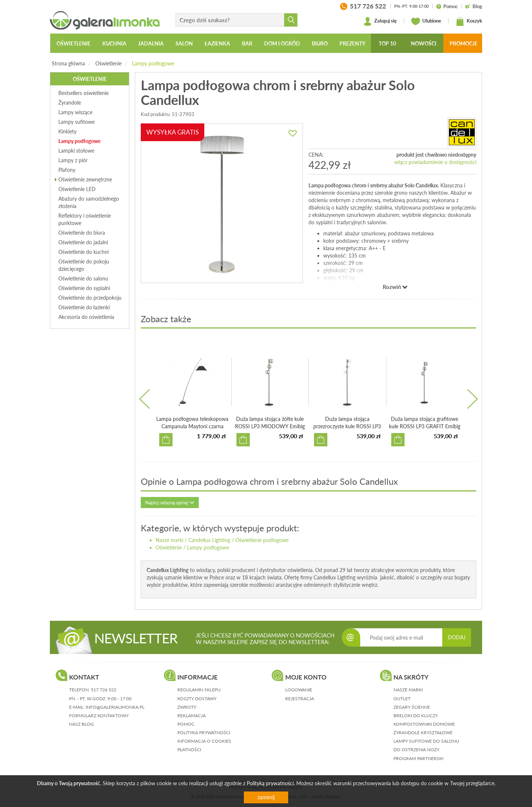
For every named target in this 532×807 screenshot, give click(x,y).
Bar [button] (247, 43)
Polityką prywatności (270, 783)
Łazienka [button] (217, 43)
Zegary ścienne (412, 707)
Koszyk (469, 21)
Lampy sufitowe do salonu (426, 741)
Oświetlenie (108, 63)
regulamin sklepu (199, 690)
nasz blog (81, 724)
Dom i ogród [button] (282, 43)
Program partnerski (418, 758)
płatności (189, 750)
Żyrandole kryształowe (423, 733)
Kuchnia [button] (114, 43)
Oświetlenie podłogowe (262, 540)
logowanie (299, 690)
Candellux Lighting (209, 540)
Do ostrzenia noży (416, 750)
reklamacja (192, 716)
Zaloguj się (380, 21)
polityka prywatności (204, 733)
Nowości (424, 43)
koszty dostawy (197, 699)
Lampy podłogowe (153, 63)
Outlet (402, 699)
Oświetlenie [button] (74, 43)
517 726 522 (104, 690)
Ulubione (426, 21)
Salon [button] (184, 43)
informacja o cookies (204, 741)
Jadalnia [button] (151, 43)
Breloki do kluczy (416, 716)
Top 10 (387, 43)
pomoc (186, 724)
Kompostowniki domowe (424, 724)
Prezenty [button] (352, 43)
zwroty (187, 707)
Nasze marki (169, 540)
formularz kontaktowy (99, 716)
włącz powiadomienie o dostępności (435, 162)
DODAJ (457, 637)
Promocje (464, 43)
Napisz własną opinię (170, 503)
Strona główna (68, 63)
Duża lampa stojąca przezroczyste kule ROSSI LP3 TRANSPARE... (347, 426)
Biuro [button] (320, 43)
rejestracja (300, 699)
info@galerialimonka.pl (115, 707)
